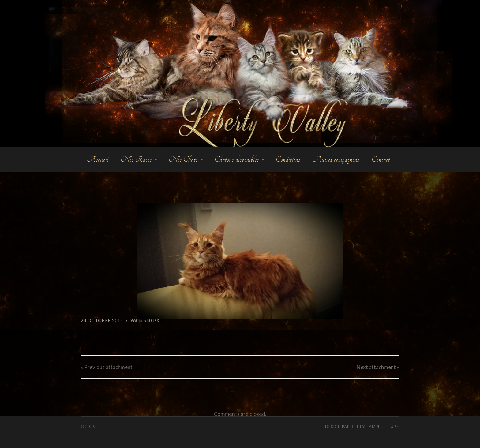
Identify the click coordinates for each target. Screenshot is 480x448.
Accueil (98, 159)
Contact (381, 159)
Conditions (288, 159)
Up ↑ (395, 427)
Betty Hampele (368, 427)
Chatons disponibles (237, 159)
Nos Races (136, 159)
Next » (378, 367)
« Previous (107, 367)
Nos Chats (183, 159)
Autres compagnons (336, 159)
